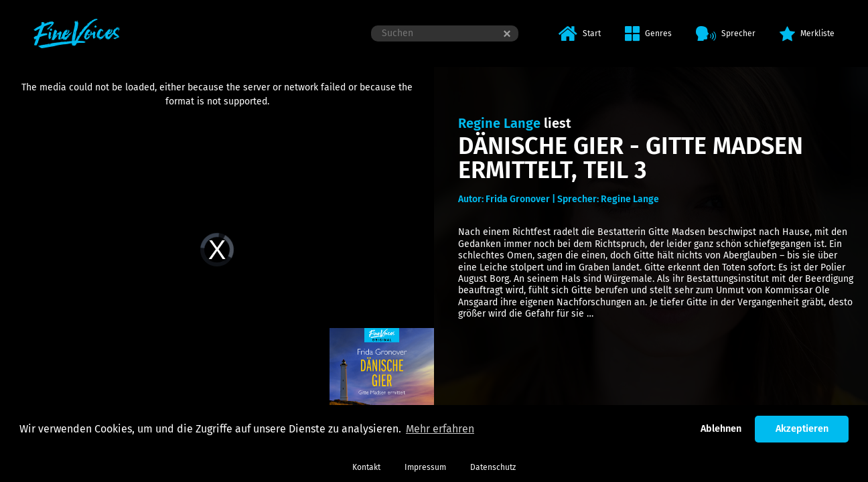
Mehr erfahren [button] (440, 429)
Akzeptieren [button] (802, 429)
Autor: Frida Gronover (504, 199)
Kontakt (366, 467)
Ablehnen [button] (721, 429)
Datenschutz (493, 467)
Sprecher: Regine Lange (608, 199)
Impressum (425, 467)
